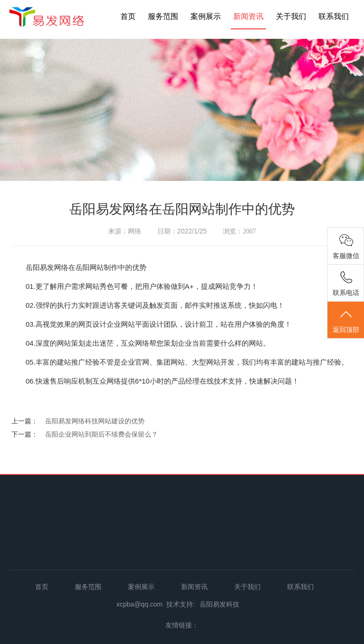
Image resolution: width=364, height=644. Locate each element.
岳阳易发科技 (219, 604)
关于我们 (291, 16)
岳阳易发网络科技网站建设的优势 (95, 421)
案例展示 (206, 16)
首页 (128, 16)
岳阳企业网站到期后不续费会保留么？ (101, 434)
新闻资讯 (248, 16)
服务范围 (163, 16)
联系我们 (334, 16)
